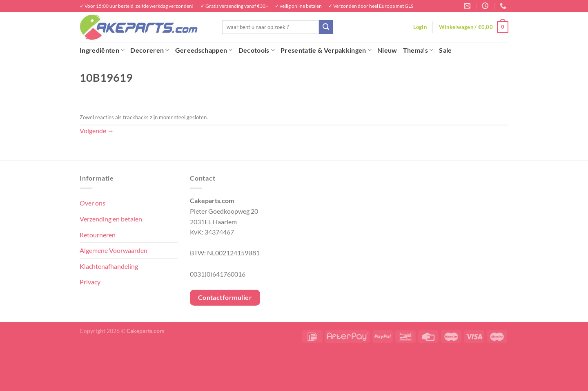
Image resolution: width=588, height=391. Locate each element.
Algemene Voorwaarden (114, 250)
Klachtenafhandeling (109, 266)
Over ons (92, 203)
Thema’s (418, 50)
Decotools (257, 50)
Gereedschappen (204, 50)
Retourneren (98, 235)
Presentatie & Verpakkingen (326, 50)
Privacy (90, 282)
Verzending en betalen (111, 219)
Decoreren (150, 50)
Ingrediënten (102, 50)
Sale (445, 50)
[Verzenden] (326, 27)
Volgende (97, 131)
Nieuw (387, 50)
